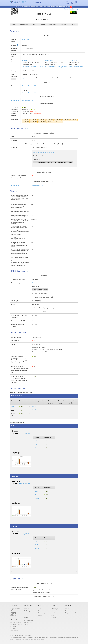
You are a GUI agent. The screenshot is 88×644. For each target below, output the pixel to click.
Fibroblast (35, 283)
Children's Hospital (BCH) (30, 86)
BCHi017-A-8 (26, 122)
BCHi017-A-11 (51, 122)
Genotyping (74, 26)
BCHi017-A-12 (59, 122)
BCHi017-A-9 (34, 122)
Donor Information (24, 26)
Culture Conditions (53, 26)
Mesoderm (15, 477)
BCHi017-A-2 (49, 61)
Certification (41, 611)
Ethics (34, 26)
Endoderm (15, 426)
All (13, 613)
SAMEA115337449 (28, 101)
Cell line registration (44, 613)
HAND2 (37, 492)
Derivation (43, 26)
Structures (55, 611)
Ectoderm (14, 527)
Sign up (68, 611)
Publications (14, 631)
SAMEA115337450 (38, 186)
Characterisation (64, 26)
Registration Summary (71, 9)
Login (76, 3)
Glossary (41, 616)
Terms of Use (28, 623)
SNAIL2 (37, 499)
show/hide (14, 79)
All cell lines (14, 611)
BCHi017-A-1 (26, 61)
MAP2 (37, 545)
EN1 (36, 542)
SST (36, 448)
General (14, 26)
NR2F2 (37, 549)
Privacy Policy (62, 7)
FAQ (39, 609)
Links (26, 613)
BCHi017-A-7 (74, 120)
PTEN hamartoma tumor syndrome (33, 67)
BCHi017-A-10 (42, 122)
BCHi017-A (25, 40)
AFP (36, 441)
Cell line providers (16, 623)
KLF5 (36, 445)
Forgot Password (70, 613)
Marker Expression (17, 396)
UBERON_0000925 (24, 434)
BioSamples (15, 101)
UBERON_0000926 (24, 484)
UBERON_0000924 (24, 534)
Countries (13, 627)
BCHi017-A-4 (50, 120)
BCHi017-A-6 (66, 120)
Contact (54, 618)
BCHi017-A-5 (58, 120)
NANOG (14, 407)
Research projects (16, 625)
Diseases (13, 629)
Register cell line (16, 609)
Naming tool (55, 613)
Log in (67, 609)
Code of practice (29, 611)
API (53, 616)
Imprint (26, 625)
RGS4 (37, 495)
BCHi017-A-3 (73, 61)
